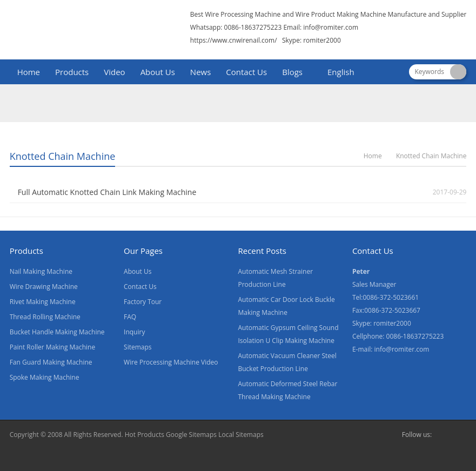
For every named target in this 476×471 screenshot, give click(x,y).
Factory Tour (143, 302)
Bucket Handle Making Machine (57, 332)
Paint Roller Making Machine (53, 347)
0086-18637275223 (415, 336)
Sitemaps (138, 347)
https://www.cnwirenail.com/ (234, 40)
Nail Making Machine (41, 271)
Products (72, 72)
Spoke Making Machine (45, 377)
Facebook (443, 435)
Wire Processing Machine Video (171, 362)
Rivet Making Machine (43, 302)
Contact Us (246, 72)
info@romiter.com (331, 27)
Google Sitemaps (191, 435)
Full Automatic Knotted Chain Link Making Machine (107, 192)
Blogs (292, 72)
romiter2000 (392, 323)
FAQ (130, 317)
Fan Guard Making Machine (51, 362)
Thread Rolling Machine (45, 317)
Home (29, 72)
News (201, 72)
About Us (158, 72)
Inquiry (134, 332)
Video (114, 72)
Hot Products (145, 435)
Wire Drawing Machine (44, 287)
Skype (460, 435)
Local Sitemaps (241, 435)
